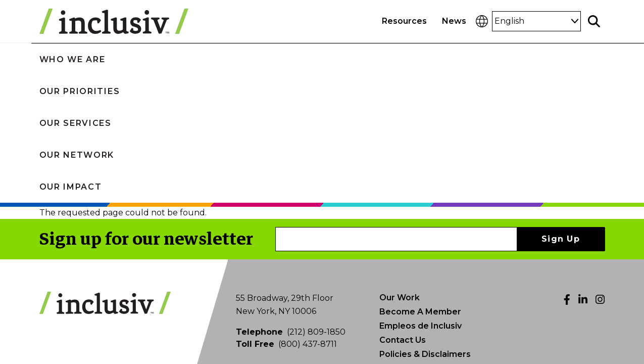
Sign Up (561, 111)
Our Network (432, 59)
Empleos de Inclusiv (420, 198)
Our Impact (533, 59)
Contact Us (403, 212)
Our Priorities (218, 59)
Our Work (400, 170)
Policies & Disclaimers (425, 226)
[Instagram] (600, 172)
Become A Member (420, 184)
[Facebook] (567, 172)
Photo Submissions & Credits (440, 240)
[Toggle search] (594, 21)
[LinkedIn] (583, 172)
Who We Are (112, 59)
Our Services (326, 59)
